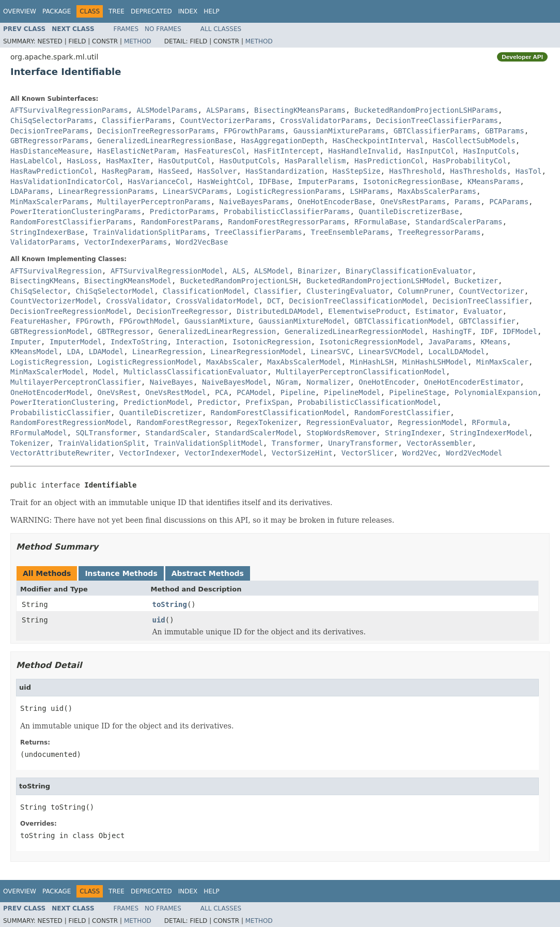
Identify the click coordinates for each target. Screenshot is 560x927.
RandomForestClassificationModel (278, 413)
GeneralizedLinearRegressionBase (165, 141)
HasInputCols (489, 151)
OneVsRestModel (176, 392)
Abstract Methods (208, 573)
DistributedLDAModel (278, 311)
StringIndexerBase (47, 232)
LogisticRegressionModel (148, 362)
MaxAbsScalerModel (304, 362)
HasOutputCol (185, 161)
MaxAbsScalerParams (437, 191)
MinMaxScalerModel (47, 372)
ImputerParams (326, 181)
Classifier (276, 291)
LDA (74, 352)
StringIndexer (413, 433)
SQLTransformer (106, 433)
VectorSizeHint (302, 453)
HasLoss (82, 161)
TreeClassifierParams (259, 232)
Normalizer (328, 382)
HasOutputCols (248, 161)
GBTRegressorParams (50, 141)
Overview (20, 11)
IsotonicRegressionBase (411, 181)
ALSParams (226, 110)
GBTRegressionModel (50, 331)
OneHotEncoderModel (50, 392)
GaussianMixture (217, 321)
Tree (116, 11)
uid (159, 620)
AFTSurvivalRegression (56, 271)
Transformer (296, 443)
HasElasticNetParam (137, 151)
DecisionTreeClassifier (481, 301)
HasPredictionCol (389, 161)
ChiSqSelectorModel (115, 291)
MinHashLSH (371, 362)
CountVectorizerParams (226, 120)
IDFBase (274, 181)
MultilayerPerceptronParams (154, 202)
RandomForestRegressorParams (287, 222)
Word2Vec (420, 453)
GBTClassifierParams (435, 131)
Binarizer (317, 271)
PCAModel (254, 392)
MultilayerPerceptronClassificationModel (361, 372)
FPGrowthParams (254, 131)
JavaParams (450, 342)
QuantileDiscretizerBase (409, 211)
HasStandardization (285, 171)
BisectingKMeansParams (300, 110)
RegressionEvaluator (348, 422)
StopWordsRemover (341, 433)
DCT (274, 301)
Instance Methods (121, 573)
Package (57, 11)
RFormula (489, 422)
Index (188, 11)
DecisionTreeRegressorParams (157, 131)
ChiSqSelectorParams (52, 120)
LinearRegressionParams (106, 191)
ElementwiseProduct (367, 311)
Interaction (200, 342)
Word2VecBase (202, 242)
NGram (287, 382)
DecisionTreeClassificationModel (356, 301)
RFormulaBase (380, 222)
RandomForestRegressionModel (69, 422)
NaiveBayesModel (235, 382)
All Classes (221, 29)
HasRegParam (126, 171)
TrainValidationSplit (102, 443)
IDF (487, 331)
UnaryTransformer (363, 443)
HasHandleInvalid (363, 151)
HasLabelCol (34, 161)
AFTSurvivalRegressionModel (167, 271)
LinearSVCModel (389, 352)
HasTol (529, 171)
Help (212, 11)
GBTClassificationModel (402, 321)
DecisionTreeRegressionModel (69, 311)
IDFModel (519, 331)
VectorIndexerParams (126, 242)
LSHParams (369, 191)
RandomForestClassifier (402, 413)
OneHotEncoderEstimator (472, 382)
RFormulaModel (39, 433)
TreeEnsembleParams (350, 232)
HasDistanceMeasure (50, 151)
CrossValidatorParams (324, 120)
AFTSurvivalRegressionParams (69, 110)
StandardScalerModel (256, 433)
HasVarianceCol (159, 181)
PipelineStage (417, 392)
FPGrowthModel (148, 321)
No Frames (163, 29)
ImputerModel (76, 342)
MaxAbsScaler (232, 362)
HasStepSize (357, 171)
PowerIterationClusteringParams (76, 211)
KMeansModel (34, 352)
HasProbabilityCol (470, 161)
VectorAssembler (439, 443)
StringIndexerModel (489, 433)
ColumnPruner (424, 291)
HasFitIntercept (287, 151)
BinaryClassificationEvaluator (409, 271)
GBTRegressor (124, 331)
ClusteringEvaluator (348, 291)
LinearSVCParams (195, 191)
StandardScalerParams (459, 222)
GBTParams (505, 131)
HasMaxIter (128, 161)
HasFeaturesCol (215, 151)
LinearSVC (331, 352)
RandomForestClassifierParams (71, 222)
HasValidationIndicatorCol (65, 181)
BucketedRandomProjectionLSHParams (426, 110)
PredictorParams (182, 211)
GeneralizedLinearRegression (217, 331)
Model (104, 372)
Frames (126, 29)
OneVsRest (117, 392)
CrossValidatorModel (217, 301)
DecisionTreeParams (50, 131)
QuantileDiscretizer (161, 413)
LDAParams (30, 191)
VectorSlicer (368, 453)
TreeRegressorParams (439, 232)
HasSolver (217, 171)
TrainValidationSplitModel (208, 443)
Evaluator (483, 311)
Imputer (26, 342)
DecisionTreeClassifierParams (437, 120)
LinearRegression (167, 352)
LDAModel (106, 352)
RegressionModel (430, 422)
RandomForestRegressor (182, 422)
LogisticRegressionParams (289, 191)
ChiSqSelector (39, 291)
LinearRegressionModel (256, 352)
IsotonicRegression (272, 342)
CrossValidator (136, 301)
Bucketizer (476, 281)
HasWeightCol (223, 181)
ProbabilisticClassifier (60, 413)
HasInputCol (431, 151)
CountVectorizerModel (54, 301)
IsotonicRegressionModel (369, 342)
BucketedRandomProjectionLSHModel (376, 281)
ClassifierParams (137, 120)
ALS (239, 271)
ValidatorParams (43, 242)
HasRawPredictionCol (52, 171)
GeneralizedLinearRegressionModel (354, 331)
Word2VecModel (474, 453)
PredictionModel (156, 402)
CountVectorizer (491, 291)
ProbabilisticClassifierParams (287, 211)
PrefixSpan (267, 402)
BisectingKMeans (43, 281)
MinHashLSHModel (435, 362)
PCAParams (509, 202)
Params (468, 202)
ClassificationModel (204, 291)
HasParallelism (315, 161)
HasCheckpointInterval (378, 141)
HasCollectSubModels (474, 141)
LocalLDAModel (457, 352)
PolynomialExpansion (496, 392)
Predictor (217, 402)
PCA (221, 392)
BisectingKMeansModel (128, 281)
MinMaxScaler (502, 362)
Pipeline (298, 392)
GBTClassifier (487, 321)
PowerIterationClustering (63, 402)
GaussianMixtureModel (302, 321)
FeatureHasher (39, 321)
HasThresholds (478, 171)
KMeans (494, 342)
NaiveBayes (172, 382)
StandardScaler (176, 433)
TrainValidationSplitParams (150, 232)
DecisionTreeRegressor (182, 311)
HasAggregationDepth (283, 141)
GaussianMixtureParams (339, 131)
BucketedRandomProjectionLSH (239, 281)
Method (138, 41)
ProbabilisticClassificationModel (367, 402)
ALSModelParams (167, 110)
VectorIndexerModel (224, 453)
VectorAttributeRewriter (60, 453)
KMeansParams (494, 181)
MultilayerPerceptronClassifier (76, 382)
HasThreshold (415, 171)
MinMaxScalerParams (50, 202)
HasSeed (174, 171)
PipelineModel (352, 392)
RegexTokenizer (267, 422)
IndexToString (139, 342)
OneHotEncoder (387, 382)
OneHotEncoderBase (335, 202)
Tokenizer (30, 443)
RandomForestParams (180, 222)
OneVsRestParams (413, 202)
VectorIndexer (148, 453)
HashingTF (453, 331)
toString (170, 604)
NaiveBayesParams (254, 202)
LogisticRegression (50, 362)
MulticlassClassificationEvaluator (195, 372)
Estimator (435, 311)
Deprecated (151, 11)
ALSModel (271, 271)
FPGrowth (93, 321)
